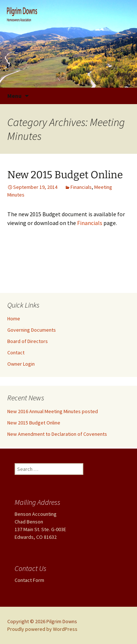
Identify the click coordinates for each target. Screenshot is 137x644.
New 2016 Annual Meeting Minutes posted (53, 411)
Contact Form (29, 580)
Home (14, 319)
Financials (81, 187)
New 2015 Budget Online (65, 175)
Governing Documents (32, 330)
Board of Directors (28, 341)
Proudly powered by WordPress (42, 629)
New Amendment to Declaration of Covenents (57, 434)
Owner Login (21, 364)
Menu (14, 96)
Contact (16, 353)
